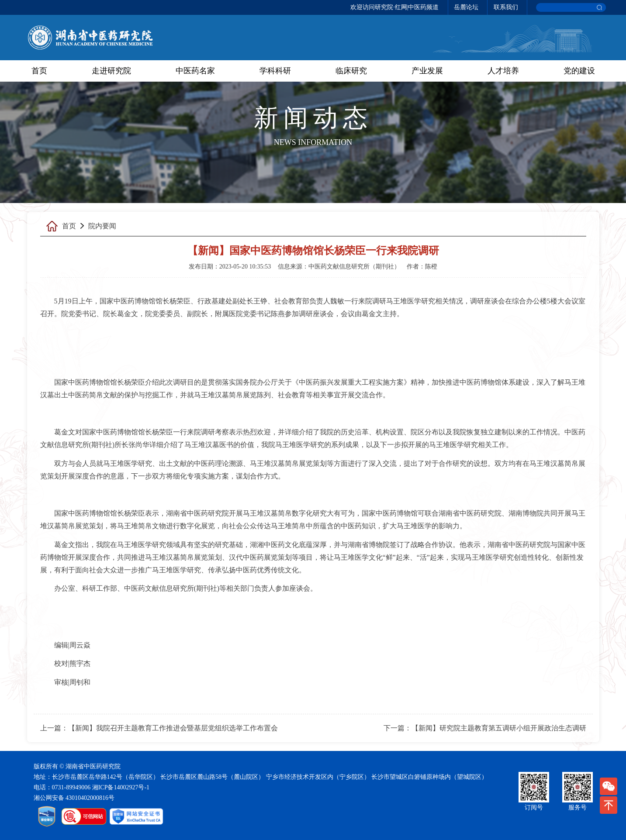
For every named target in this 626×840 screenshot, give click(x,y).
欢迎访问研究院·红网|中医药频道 (394, 7)
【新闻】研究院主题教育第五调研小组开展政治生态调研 (499, 728)
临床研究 (351, 71)
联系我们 (506, 7)
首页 (39, 71)
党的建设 (579, 71)
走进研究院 (111, 71)
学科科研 (275, 71)
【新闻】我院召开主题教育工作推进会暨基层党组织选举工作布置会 (173, 728)
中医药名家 (195, 71)
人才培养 (503, 71)
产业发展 (427, 71)
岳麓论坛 (466, 7)
